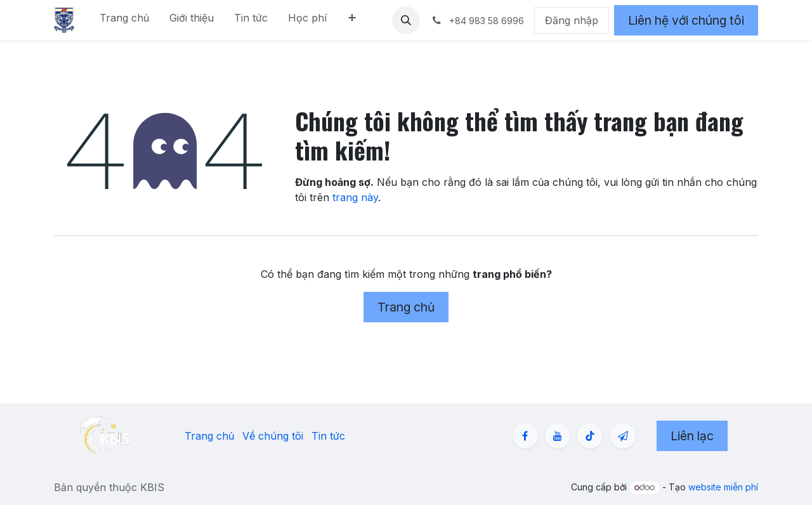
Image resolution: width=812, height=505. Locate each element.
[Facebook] (525, 436)
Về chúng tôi (273, 436)
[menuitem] (124, 20)
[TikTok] (590, 436)
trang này (355, 197)
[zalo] (623, 436)
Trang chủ (406, 307)
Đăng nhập (572, 20)
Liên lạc (692, 436)
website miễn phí (723, 487)
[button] (406, 20)
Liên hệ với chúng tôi (686, 20)
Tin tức (328, 436)
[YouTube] (558, 436)
